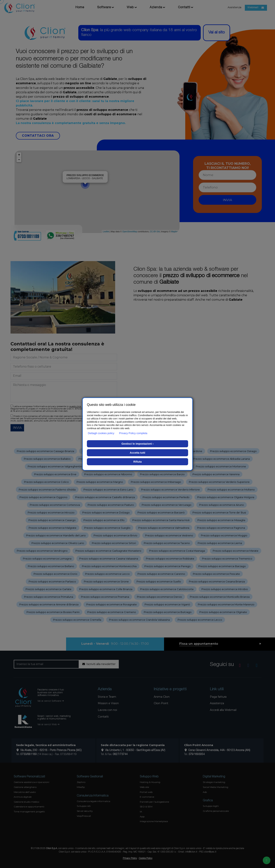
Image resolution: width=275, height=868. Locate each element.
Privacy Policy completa (133, 433)
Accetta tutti (138, 453)
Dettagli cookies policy (101, 433)
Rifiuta (137, 462)
